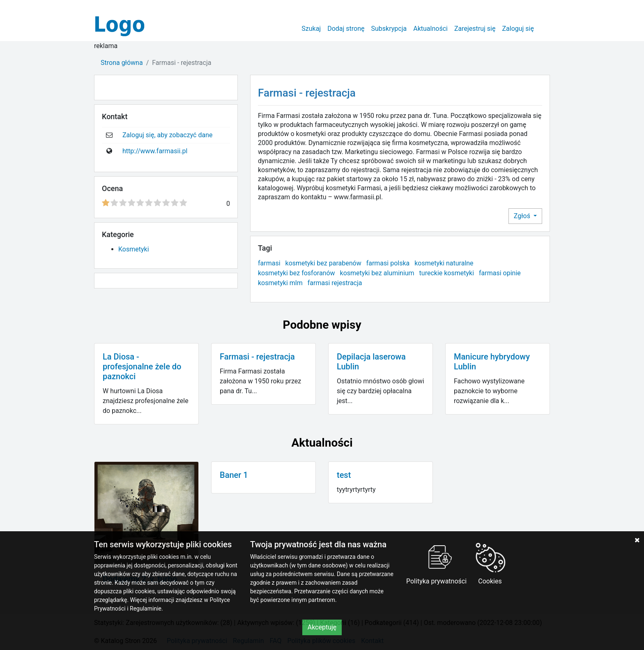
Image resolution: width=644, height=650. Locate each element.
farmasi (269, 263)
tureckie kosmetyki (447, 273)
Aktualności (430, 29)
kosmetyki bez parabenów (323, 263)
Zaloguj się (518, 29)
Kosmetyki (134, 249)
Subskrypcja (389, 29)
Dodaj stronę (346, 29)
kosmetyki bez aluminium (377, 273)
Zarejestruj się (475, 29)
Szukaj (311, 29)
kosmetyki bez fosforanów (297, 273)
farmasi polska (388, 263)
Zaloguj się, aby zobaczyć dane (168, 135)
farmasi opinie (500, 273)
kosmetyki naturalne (444, 263)
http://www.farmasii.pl (155, 151)
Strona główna (122, 63)
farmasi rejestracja (335, 283)
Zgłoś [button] (523, 216)
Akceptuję (322, 627)
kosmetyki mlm (280, 283)
